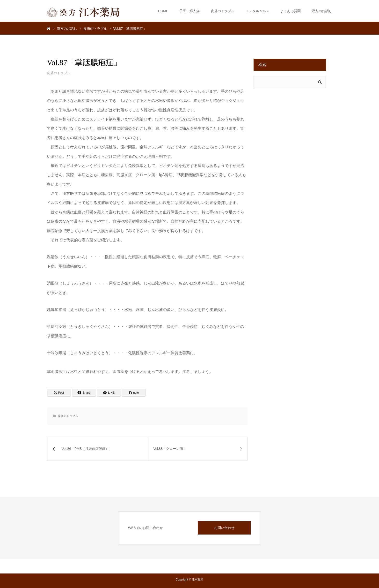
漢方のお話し (322, 11)
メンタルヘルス (257, 11)
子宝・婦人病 (189, 11)
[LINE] (109, 393)
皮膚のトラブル (223, 11)
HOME (163, 11)
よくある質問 (291, 11)
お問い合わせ (224, 528)
